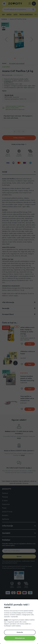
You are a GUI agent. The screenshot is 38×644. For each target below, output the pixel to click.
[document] (20, 622)
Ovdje (6, 620)
